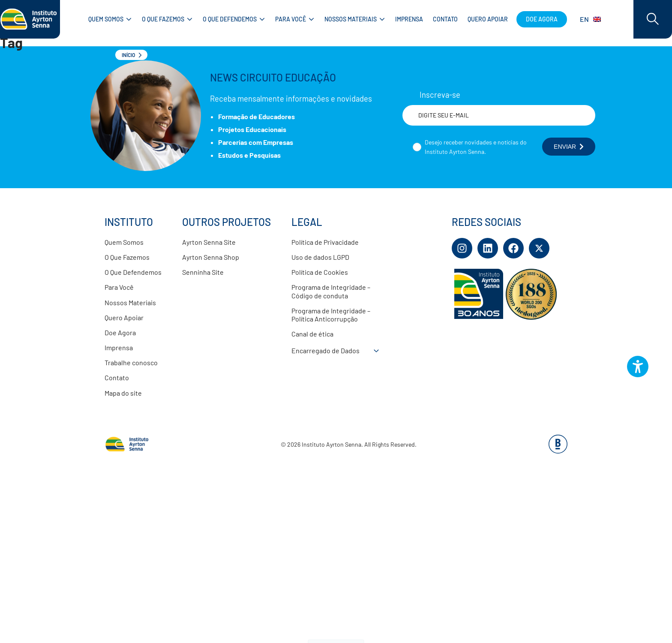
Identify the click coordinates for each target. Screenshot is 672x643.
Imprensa (119, 347)
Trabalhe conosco (131, 362)
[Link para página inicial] (30, 19)
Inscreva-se (440, 95)
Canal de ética (312, 334)
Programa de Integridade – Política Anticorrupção (331, 315)
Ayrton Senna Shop (211, 257)
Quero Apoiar (124, 317)
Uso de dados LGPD (320, 257)
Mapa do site (123, 393)
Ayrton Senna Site (209, 242)
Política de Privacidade (325, 242)
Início (128, 55)
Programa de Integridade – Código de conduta (331, 291)
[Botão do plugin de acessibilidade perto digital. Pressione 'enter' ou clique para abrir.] (638, 367)
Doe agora (542, 19)
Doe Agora (120, 332)
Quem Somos (124, 242)
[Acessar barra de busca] (653, 19)
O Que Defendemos (133, 272)
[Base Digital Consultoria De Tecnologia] (558, 451)
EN (590, 19)
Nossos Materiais (130, 302)
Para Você (119, 287)
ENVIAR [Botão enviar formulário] (569, 147)
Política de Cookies (320, 272)
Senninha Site (203, 272)
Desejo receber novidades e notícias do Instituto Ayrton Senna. (476, 147)
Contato (117, 377)
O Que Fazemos (127, 257)
